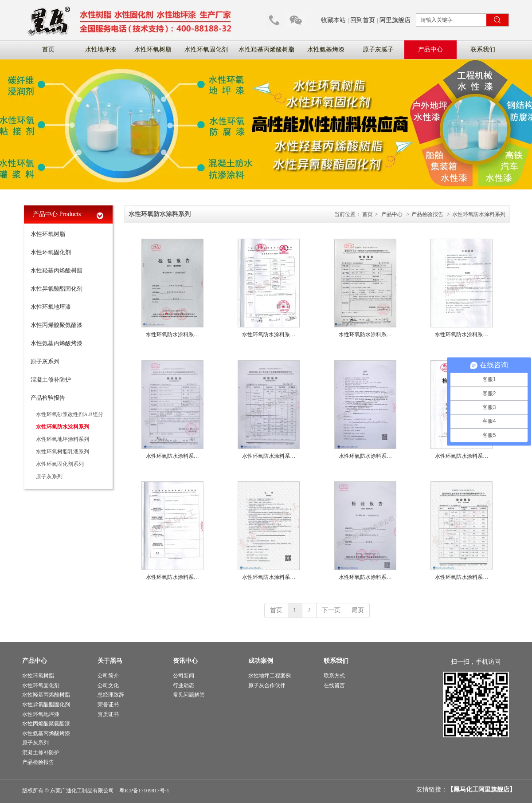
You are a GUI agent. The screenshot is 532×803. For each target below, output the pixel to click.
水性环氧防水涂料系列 (479, 214)
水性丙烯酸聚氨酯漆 (46, 724)
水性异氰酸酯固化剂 (46, 705)
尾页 (358, 610)
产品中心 (392, 214)
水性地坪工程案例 (270, 676)
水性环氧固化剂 (41, 685)
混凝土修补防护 (41, 752)
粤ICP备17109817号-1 (144, 791)
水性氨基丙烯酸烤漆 (46, 733)
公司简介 (108, 676)
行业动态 (184, 685)
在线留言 (334, 685)
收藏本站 (333, 20)
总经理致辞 (111, 695)
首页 (368, 214)
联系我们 (336, 661)
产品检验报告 (427, 214)
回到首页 (363, 20)
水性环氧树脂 (38, 676)
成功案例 (261, 661)
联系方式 (334, 676)
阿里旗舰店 (395, 20)
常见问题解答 (189, 695)
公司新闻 (184, 676)
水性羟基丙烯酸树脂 (46, 695)
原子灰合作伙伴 (267, 685)
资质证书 (108, 714)
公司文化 (108, 685)
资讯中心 (185, 661)
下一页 (331, 610)
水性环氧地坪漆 (41, 714)
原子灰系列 (35, 743)
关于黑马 (110, 661)
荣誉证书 (108, 705)
